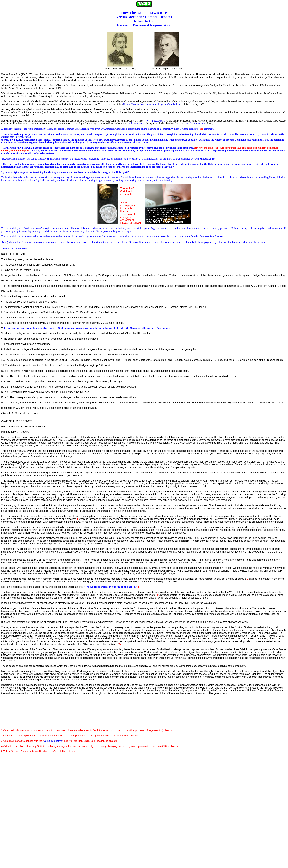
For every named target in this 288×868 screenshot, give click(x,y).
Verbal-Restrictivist (157, 121)
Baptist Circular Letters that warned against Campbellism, (153, 104)
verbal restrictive (53, 741)
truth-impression (136, 123)
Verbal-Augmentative (195, 123)
